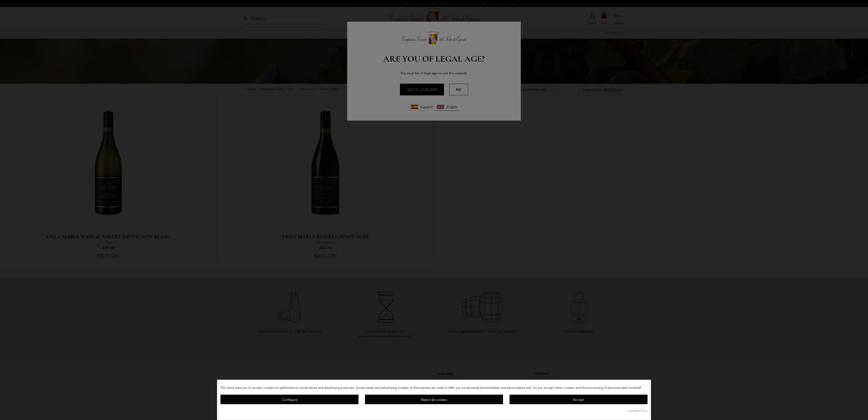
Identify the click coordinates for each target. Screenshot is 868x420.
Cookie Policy (638, 411)
